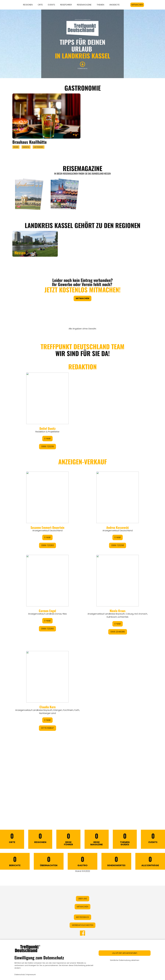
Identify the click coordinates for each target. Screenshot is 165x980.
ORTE (40, 5)
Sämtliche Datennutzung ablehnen (125, 960)
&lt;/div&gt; (82, 572)
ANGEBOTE (114, 5)
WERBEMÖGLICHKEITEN (82, 925)
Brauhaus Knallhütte (30, 142)
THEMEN (100, 5)
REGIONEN (28, 5)
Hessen (16, 147)
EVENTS (51, 5)
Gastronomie (39, 147)
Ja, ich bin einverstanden (125, 953)
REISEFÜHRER (66, 5)
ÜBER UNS (83, 899)
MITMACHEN (137, 5)
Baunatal (26, 147)
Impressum (31, 975)
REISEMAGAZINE (84, 5)
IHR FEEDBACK (82, 917)
